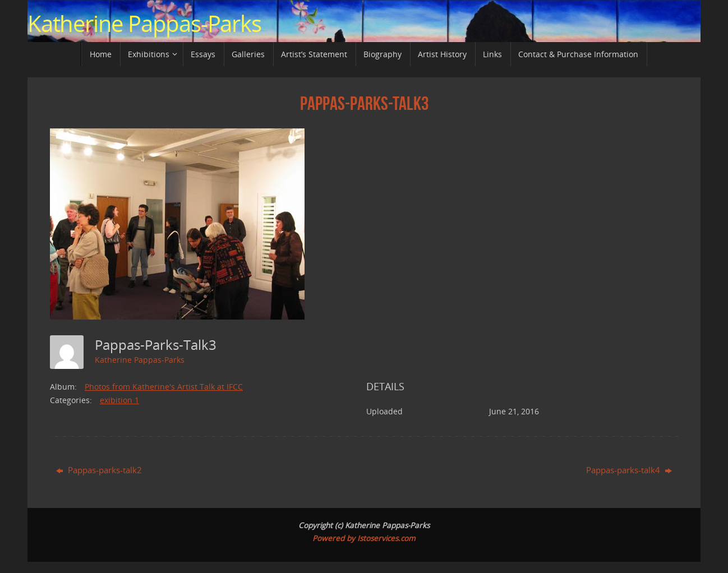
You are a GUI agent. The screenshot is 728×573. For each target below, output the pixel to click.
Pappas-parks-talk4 (629, 470)
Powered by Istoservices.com (364, 538)
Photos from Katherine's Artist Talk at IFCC (164, 387)
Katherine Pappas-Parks (144, 24)
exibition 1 (119, 400)
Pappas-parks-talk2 (99, 470)
